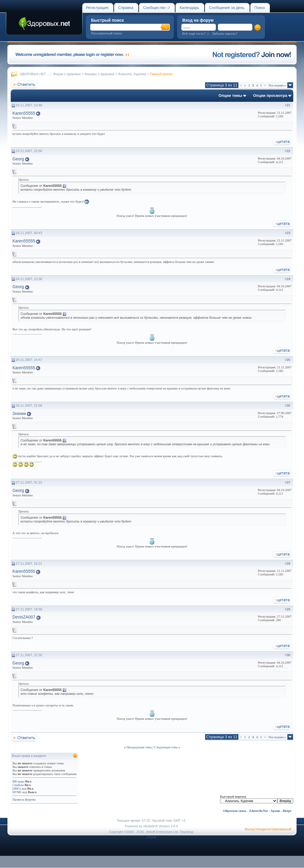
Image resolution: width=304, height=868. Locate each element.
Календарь (189, 8)
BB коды (18, 781)
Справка (126, 8)
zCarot (151, 837)
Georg (18, 159)
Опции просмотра (270, 96)
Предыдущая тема (139, 747)
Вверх (287, 811)
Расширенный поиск (107, 33)
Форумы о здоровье (100, 74)
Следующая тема (166, 747)
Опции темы (230, 96)
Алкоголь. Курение (132, 74)
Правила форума (24, 799)
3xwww (19, 414)
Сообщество (156, 8)
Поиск (260, 8)
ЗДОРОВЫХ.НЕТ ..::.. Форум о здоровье (50, 74)
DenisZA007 (24, 617)
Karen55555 (24, 113)
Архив (275, 811)
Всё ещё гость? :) (195, 34)
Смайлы (18, 785)
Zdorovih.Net (258, 811)
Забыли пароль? (225, 34)
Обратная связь (235, 811)
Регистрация (97, 8)
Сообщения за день (227, 8)
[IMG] (17, 788)
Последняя (277, 85)
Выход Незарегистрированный (268, 829)
